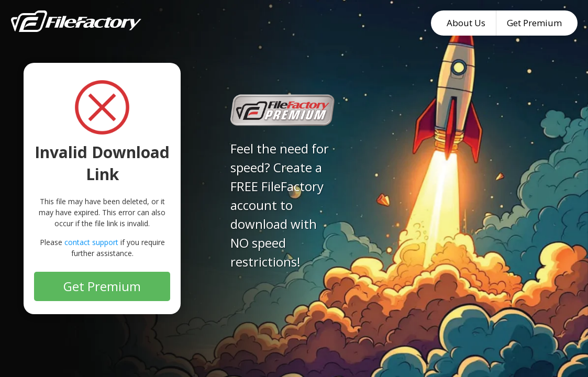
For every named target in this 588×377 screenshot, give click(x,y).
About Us (466, 23)
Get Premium (534, 23)
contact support (91, 242)
